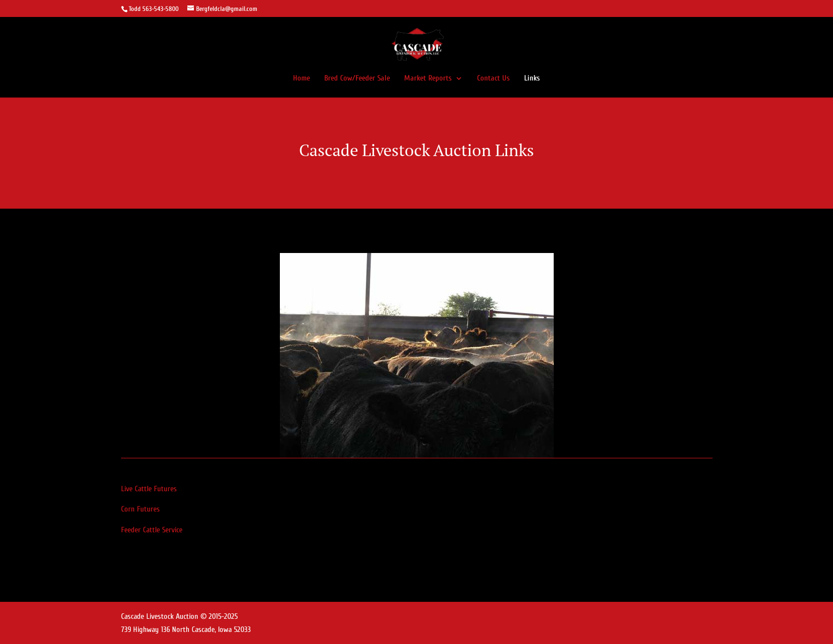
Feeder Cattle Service (152, 530)
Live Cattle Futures (149, 489)
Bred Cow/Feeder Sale (357, 79)
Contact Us (493, 79)
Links (532, 79)
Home (301, 79)
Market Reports (428, 79)
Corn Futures (140, 509)
